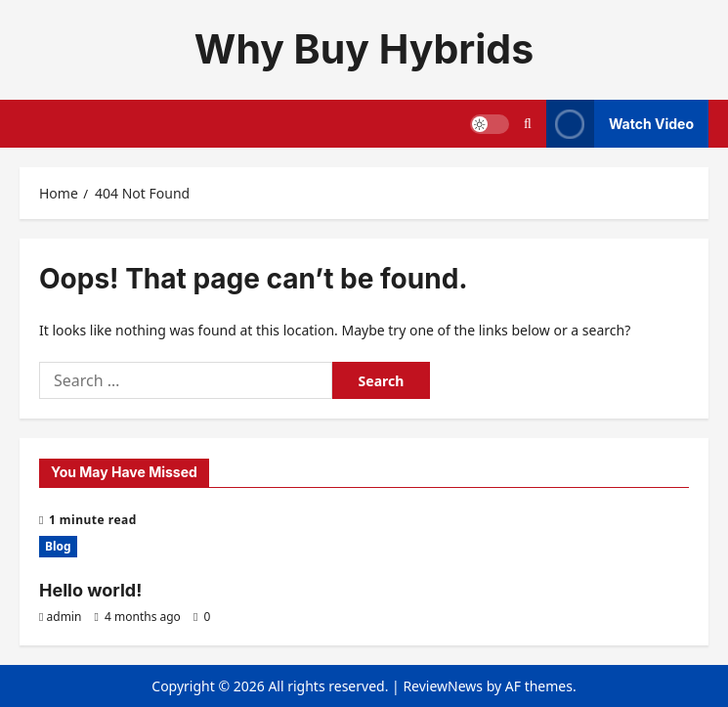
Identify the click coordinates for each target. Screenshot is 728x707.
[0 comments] (202, 617)
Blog (58, 546)
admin (64, 617)
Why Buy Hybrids (364, 49)
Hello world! (90, 590)
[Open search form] (528, 124)
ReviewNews (443, 686)
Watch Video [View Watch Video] (620, 124)
